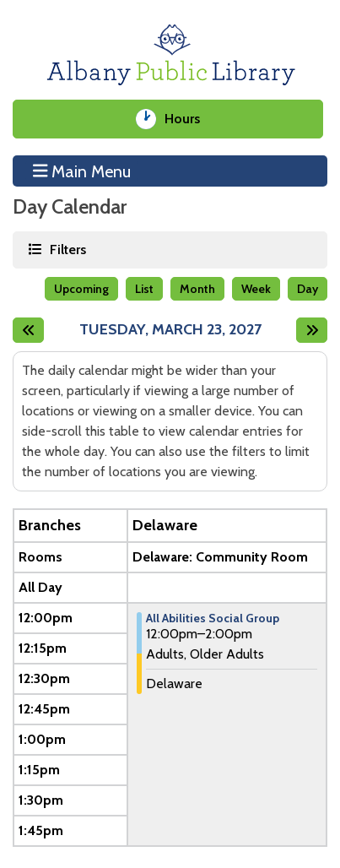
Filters (67, 249)
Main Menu (82, 171)
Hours (189, 119)
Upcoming (81, 289)
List (144, 289)
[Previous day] (28, 330)
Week (256, 289)
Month (197, 289)
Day (308, 289)
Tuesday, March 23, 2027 (170, 330)
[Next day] (312, 330)
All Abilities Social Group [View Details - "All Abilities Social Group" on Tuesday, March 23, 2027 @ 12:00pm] (213, 618)
